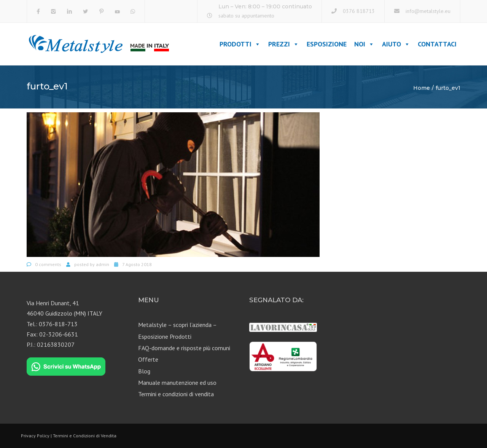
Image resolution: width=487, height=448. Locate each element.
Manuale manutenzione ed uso (177, 383)
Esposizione (327, 44)
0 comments (48, 264)
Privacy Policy (35, 436)
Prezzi (284, 44)
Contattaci (437, 44)
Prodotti (240, 44)
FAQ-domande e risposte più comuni (184, 348)
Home (422, 88)
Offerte (148, 359)
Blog (144, 371)
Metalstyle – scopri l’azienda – (177, 325)
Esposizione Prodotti (165, 336)
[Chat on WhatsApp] (66, 367)
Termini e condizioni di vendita (176, 394)
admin (103, 264)
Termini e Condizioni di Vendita (85, 436)
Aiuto (396, 44)
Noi (364, 44)
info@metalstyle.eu (428, 11)
